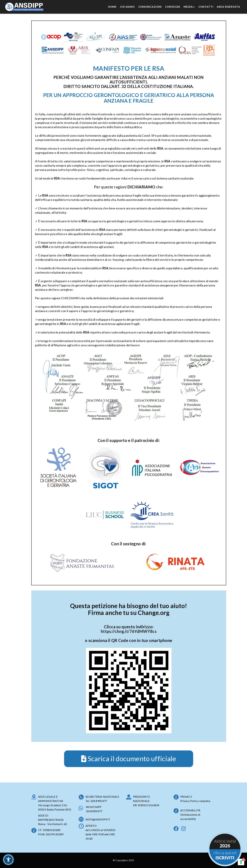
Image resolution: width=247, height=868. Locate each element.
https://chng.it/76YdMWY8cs (129, 631)
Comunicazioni (150, 7)
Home (112, 7)
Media (189, 7)
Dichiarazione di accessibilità (190, 817)
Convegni (173, 7)
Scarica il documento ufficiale (129, 759)
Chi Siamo (127, 7)
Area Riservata (228, 7)
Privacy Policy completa (195, 801)
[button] (8, 860)
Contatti (206, 7)
